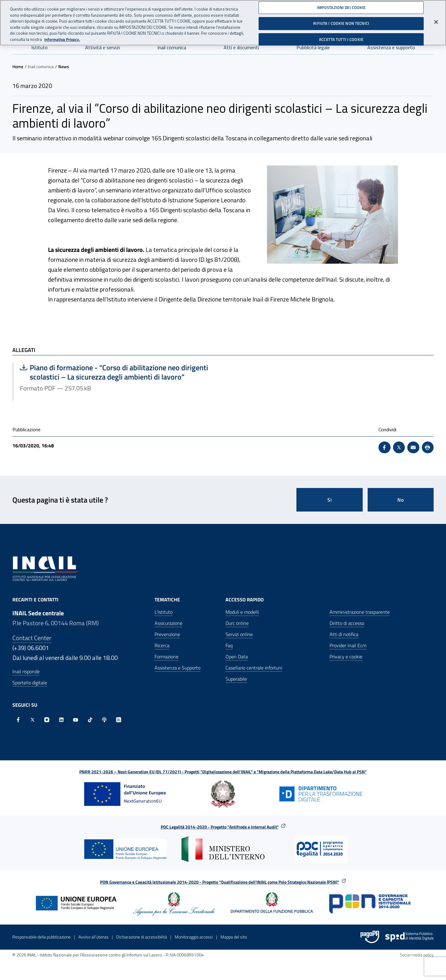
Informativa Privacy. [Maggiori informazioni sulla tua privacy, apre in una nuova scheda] (62, 36)
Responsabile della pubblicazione (42, 937)
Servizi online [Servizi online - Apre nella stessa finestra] (239, 634)
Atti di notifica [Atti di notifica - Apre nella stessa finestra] (344, 634)
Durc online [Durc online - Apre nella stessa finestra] (237, 623)
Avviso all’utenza (93, 937)
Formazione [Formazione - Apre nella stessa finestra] (166, 657)
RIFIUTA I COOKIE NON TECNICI (341, 20)
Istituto (39, 47)
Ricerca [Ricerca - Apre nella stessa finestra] (162, 645)
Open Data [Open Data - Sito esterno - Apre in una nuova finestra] (237, 657)
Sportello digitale (30, 683)
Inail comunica (172, 47)
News (64, 66)
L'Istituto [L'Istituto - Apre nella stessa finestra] (164, 612)
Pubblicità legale (313, 47)
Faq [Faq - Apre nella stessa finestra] (229, 645)
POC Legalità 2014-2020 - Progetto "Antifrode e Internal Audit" (220, 827)
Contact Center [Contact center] (32, 638)
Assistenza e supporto (391, 47)
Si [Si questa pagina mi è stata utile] (330, 500)
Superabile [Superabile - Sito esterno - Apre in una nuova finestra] (236, 679)
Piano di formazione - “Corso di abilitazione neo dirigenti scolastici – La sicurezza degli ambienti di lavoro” (114, 372)
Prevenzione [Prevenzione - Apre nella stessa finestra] (167, 634)
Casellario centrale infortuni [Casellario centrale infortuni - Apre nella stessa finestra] (254, 668)
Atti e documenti (241, 47)
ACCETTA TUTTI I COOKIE (341, 37)
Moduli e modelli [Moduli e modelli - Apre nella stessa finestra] (242, 612)
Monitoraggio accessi (194, 937)
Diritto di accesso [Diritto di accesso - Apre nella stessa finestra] (347, 623)
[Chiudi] (436, 19)
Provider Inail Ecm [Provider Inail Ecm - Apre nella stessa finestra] (348, 645)
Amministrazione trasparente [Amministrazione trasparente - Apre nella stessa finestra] (360, 612)
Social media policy (417, 955)
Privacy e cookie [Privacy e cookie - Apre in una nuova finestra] (346, 657)
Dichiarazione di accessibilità (142, 937)
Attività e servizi (103, 47)
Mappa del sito (234, 937)
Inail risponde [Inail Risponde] (26, 671)
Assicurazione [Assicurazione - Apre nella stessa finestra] (168, 623)
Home (18, 66)
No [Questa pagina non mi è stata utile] (401, 500)
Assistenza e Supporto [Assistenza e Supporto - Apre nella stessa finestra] (177, 668)
